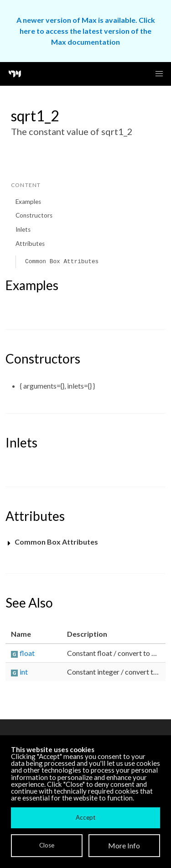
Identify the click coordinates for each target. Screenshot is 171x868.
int (24, 672)
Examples (28, 202)
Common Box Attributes (62, 262)
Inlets (23, 229)
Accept (85, 817)
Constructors (34, 215)
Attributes (30, 244)
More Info (124, 845)
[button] (159, 74)
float (27, 653)
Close (47, 845)
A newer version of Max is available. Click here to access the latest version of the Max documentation (86, 31)
